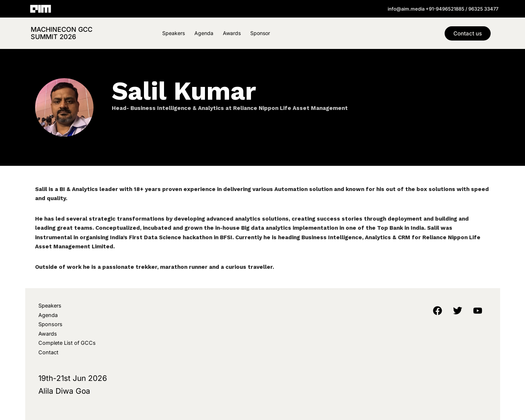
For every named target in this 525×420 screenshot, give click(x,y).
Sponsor (260, 33)
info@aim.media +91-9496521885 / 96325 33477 (443, 9)
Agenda (204, 33)
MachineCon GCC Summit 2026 (62, 33)
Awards (232, 33)
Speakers (174, 33)
